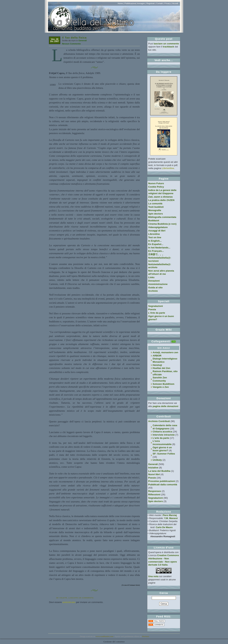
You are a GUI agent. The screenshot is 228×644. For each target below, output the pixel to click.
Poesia (152, 309)
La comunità (155, 204)
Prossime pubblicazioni (162, 481)
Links (151, 277)
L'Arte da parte (157, 313)
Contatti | (160, 3)
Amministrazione (158, 284)
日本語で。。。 (156, 254)
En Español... (156, 244)
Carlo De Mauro (164, 527)
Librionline (168, 168)
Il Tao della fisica (74, 38)
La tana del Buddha (159, 471)
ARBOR (157, 356)
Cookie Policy (156, 187)
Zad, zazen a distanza (160, 197)
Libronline (154, 234)
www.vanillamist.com (104, 636)
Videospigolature (158, 227)
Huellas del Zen (161, 368)
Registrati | (151, 3)
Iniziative (153, 468)
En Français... (156, 251)
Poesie (152, 478)
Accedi (175, 3)
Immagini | (141, 3)
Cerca (164, 593)
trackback (168, 47)
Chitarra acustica (162, 432)
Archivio (153, 291)
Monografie (155, 210)
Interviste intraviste (164, 435)
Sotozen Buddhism (164, 384)
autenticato (69, 602)
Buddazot (154, 220)
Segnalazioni (156, 306)
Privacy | (168, 3)
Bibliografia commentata (162, 217)
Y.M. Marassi (171, 518)
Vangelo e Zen (161, 387)
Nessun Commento (71, 44)
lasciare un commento (166, 44)
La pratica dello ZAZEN (161, 200)
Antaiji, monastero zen (165, 352)
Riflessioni (154, 495)
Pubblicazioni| (130, 3)
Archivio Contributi (159, 421)
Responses (155, 491)
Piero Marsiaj (170, 515)
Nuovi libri (154, 474)
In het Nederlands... (159, 248)
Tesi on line (155, 237)
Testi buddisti (156, 207)
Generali (82, 40)
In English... (155, 241)
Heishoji (157, 365)
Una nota (153, 576)
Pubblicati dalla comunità (163, 485)
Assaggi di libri (157, 231)
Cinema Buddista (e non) (162, 224)
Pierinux (146, 636)
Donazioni (154, 281)
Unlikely (157, 460)
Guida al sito (155, 287)
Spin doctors (156, 214)
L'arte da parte (161, 438)
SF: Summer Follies (164, 454)
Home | (121, 3)
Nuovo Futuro (156, 183)
